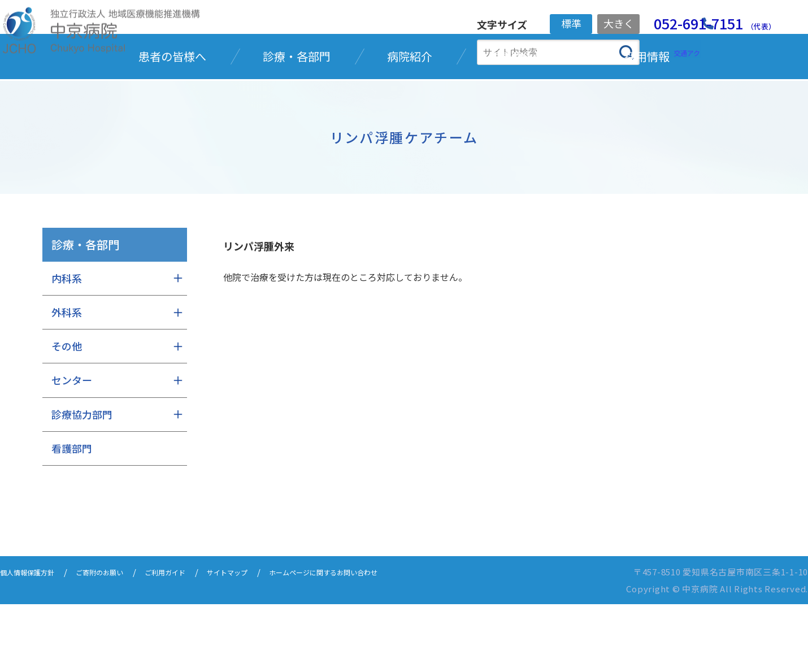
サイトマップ (268, 640)
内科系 (67, 346)
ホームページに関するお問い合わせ (383, 640)
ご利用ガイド (196, 640)
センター (72, 448)
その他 (67, 414)
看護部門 (72, 516)
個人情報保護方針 (34, 640)
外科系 (67, 380)
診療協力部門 (82, 482)
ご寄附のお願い (119, 640)
